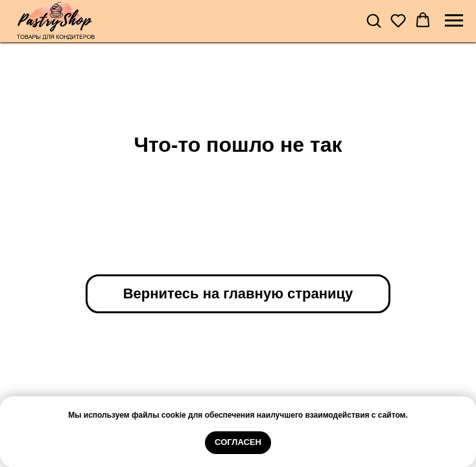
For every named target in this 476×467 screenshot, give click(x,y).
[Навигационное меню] (454, 21)
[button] (374, 20)
